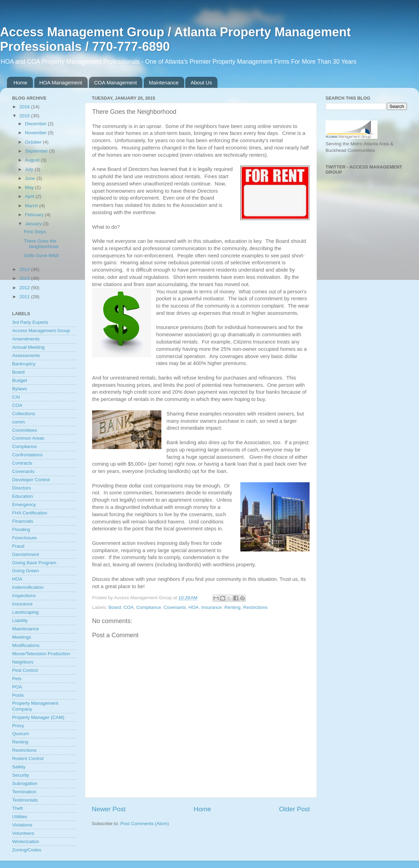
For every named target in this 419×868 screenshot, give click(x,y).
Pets (17, 679)
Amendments (26, 339)
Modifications (26, 645)
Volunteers (23, 833)
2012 (25, 288)
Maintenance (164, 83)
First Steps (35, 232)
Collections (24, 414)
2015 (25, 116)
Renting (233, 607)
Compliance (149, 607)
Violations (22, 825)
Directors (21, 488)
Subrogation (25, 783)
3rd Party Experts (30, 322)
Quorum (21, 734)
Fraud (18, 546)
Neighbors (23, 662)
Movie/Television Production (41, 654)
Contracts (22, 463)
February (35, 215)
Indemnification (28, 587)
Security (21, 775)
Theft (17, 808)
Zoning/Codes (27, 850)
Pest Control (25, 670)
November (36, 133)
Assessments (26, 355)
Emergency (24, 505)
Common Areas (28, 438)
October (34, 142)
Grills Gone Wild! (41, 255)
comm (19, 422)
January (34, 224)
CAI (16, 397)
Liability (20, 620)
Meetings (22, 637)
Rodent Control (28, 759)
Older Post (295, 809)
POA (17, 687)
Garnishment (25, 554)
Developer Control (31, 480)
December (36, 124)
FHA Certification (30, 513)
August (33, 160)
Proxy (18, 726)
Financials (23, 521)
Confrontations (27, 455)
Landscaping (25, 612)
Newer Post (109, 809)
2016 (25, 107)
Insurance (211, 607)
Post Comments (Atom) (145, 824)
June (31, 178)
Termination (24, 792)
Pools (18, 695)
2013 (25, 278)
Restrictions (255, 607)
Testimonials (25, 800)
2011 (25, 297)
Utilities (20, 817)
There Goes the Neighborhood (41, 244)
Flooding (21, 529)
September (37, 151)
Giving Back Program (34, 563)
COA (129, 607)
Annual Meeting (28, 347)
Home (20, 83)
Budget (20, 380)
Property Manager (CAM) (38, 717)
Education (23, 496)
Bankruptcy (24, 364)
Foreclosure (24, 538)
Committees (25, 430)
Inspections (24, 596)
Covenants (175, 607)
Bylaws (20, 389)
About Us (201, 83)
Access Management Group (41, 331)
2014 (25, 269)
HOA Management (61, 83)
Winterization (26, 842)
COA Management (115, 83)
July (30, 169)
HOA (194, 607)
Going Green (25, 571)
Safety (19, 767)
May (30, 187)
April (30, 196)
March (32, 206)
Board (115, 607)
